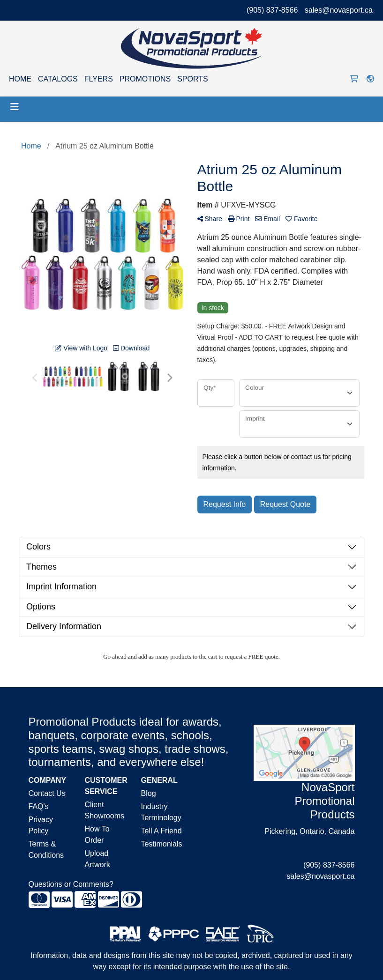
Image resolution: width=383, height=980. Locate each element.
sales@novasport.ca (339, 10)
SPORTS (193, 79)
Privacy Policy (41, 825)
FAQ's (39, 806)
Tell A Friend (161, 831)
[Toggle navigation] (15, 107)
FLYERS (99, 79)
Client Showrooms (105, 810)
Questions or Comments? (71, 884)
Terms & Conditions (46, 850)
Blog (149, 793)
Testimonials (162, 844)
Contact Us (47, 793)
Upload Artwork (98, 859)
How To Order (97, 835)
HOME (20, 79)
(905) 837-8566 (272, 10)
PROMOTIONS (145, 79)
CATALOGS (58, 79)
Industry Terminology (161, 812)
